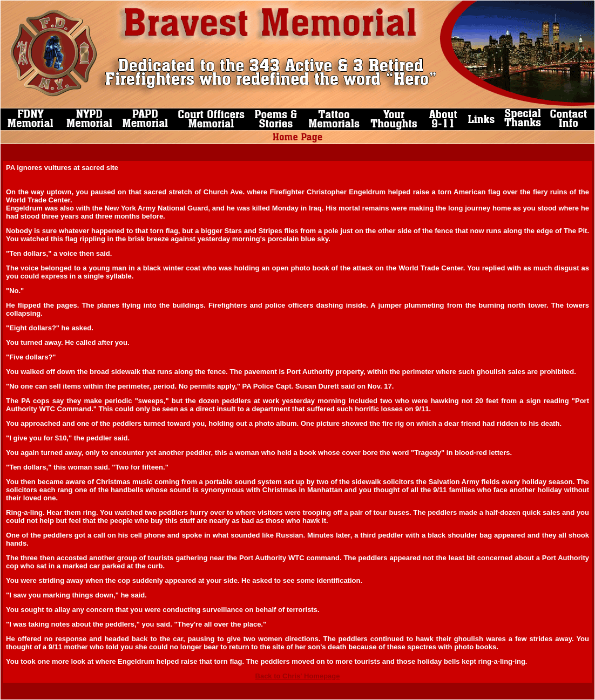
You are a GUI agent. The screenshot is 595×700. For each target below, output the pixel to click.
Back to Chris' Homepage (298, 676)
